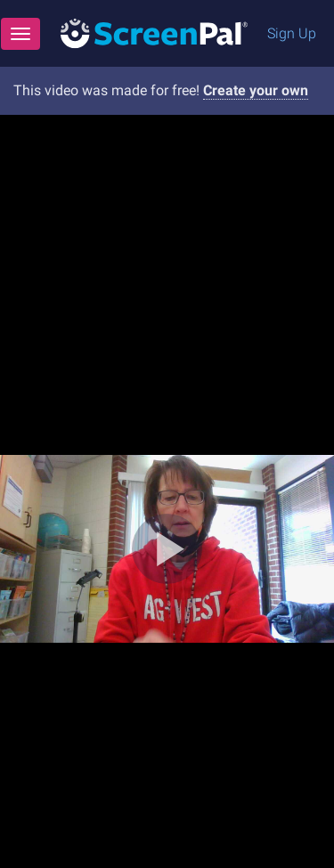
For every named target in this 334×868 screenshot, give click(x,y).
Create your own (256, 90)
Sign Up (292, 33)
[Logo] (154, 32)
